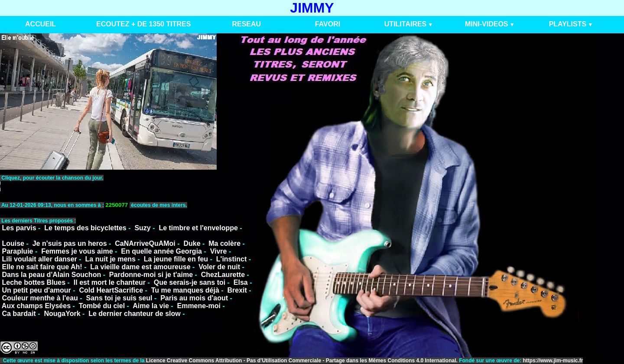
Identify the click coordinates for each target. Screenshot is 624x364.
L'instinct (231, 259)
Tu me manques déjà (185, 290)
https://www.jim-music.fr (553, 361)
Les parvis (19, 228)
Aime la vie (151, 306)
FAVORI (328, 24)
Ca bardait (19, 314)
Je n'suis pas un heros (70, 243)
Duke (192, 243)
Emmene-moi (198, 306)
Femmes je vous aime (77, 251)
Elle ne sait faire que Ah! (42, 267)
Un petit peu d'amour (36, 290)
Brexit (237, 290)
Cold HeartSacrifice (111, 290)
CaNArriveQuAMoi (145, 243)
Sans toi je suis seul (119, 298)
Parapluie (17, 251)
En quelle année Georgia (161, 251)
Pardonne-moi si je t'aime (151, 275)
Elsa (241, 282)
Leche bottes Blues (34, 282)
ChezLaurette (223, 275)
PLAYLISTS (568, 24)
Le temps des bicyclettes (85, 228)
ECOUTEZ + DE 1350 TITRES (143, 24)
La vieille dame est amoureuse (140, 267)
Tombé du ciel (102, 306)
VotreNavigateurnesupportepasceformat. (109, 186)
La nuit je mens (110, 259)
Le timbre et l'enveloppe (198, 228)
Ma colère (224, 243)
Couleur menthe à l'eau (40, 298)
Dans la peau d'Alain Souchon (51, 275)
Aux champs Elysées (36, 306)
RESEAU (246, 24)
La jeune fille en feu (176, 259)
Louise (13, 243)
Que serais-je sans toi (190, 282)
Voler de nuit (219, 267)
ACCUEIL (41, 24)
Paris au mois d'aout (194, 298)
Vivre (219, 251)
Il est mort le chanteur (110, 282)
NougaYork (62, 314)
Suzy (142, 228)
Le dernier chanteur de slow (135, 314)
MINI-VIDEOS (487, 24)
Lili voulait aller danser (39, 259)
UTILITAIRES (405, 24)
